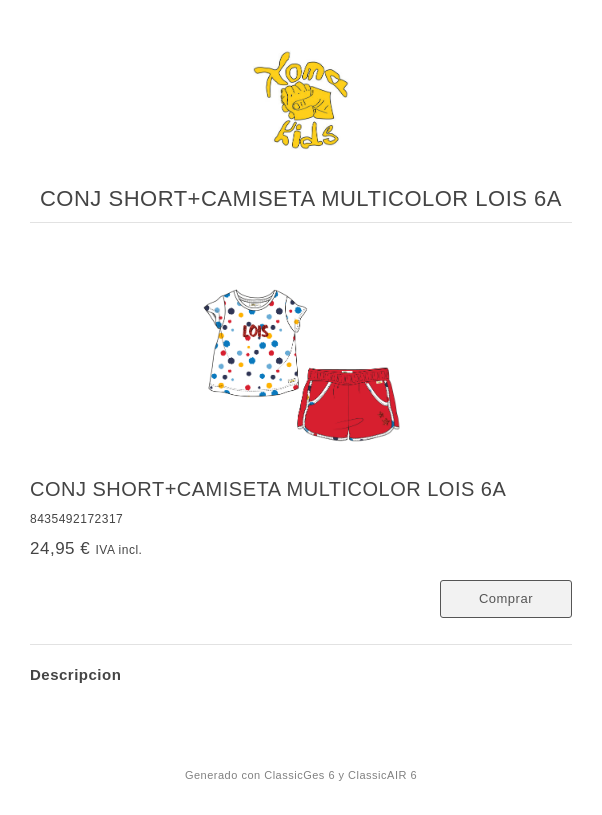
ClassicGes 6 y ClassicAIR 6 (340, 775)
